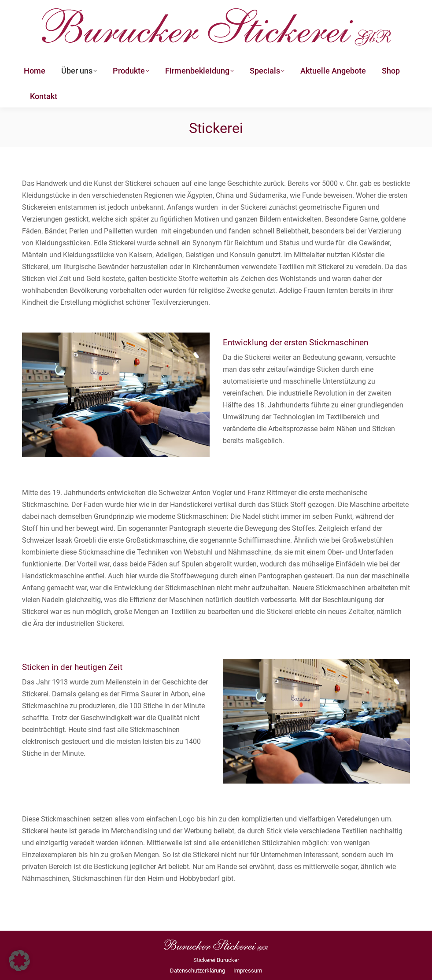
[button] (19, 961)
